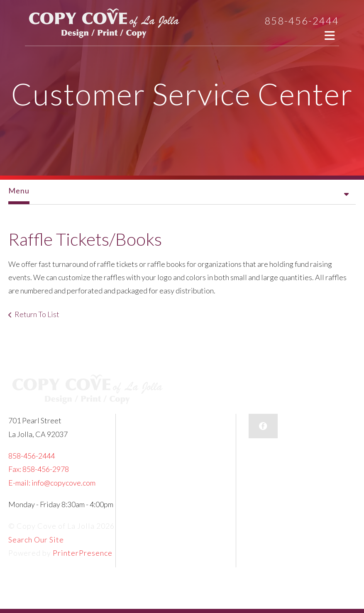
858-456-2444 (302, 21)
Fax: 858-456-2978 (39, 469)
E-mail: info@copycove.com (52, 483)
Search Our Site (36, 540)
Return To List (37, 314)
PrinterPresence (83, 553)
